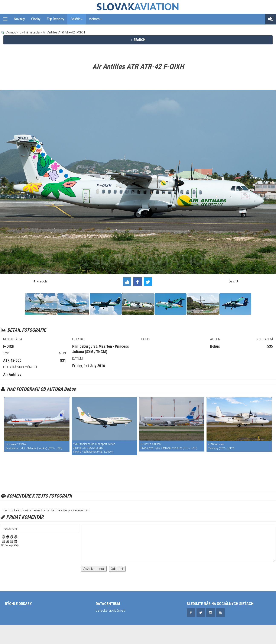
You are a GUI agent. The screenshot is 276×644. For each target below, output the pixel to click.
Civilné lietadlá (30, 32)
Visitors (95, 19)
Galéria (77, 19)
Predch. (42, 281)
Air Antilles (12, 374)
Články (36, 19)
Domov (11, 32)
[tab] (138, 40)
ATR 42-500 (12, 360)
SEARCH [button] (138, 40)
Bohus (215, 346)
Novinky (19, 19)
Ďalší (232, 281)
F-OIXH (9, 346)
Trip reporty (55, 19)
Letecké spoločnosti (111, 611)
